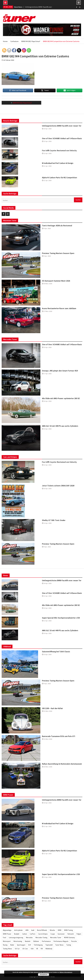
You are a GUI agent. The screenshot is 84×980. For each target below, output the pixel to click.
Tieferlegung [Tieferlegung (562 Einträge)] (38, 945)
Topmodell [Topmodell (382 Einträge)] (49, 945)
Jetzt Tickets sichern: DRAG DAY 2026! (58, 486)
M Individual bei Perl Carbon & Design (58, 163)
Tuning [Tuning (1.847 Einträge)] (69, 945)
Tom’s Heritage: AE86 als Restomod (57, 226)
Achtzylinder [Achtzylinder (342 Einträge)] (18, 930)
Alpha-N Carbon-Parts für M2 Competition (59, 178)
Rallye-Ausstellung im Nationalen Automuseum (62, 764)
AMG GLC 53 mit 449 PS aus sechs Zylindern (60, 426)
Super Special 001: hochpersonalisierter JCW (61, 618)
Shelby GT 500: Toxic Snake (54, 520)
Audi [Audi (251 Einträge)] (33, 930)
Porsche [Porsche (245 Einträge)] (74, 941)
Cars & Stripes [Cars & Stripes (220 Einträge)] (43, 934)
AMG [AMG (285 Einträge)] (27, 930)
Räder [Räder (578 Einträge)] (12, 945)
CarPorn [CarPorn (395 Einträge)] (33, 934)
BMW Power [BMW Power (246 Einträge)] (7, 934)
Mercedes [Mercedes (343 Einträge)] (29, 938)
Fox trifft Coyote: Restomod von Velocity (59, 151)
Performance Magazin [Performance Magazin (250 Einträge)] (61, 941)
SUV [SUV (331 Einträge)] (30, 945)
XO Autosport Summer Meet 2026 (56, 281)
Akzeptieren (44, 975)
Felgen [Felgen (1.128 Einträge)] (79, 934)
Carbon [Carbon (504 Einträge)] (25, 934)
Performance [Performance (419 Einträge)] (46, 941)
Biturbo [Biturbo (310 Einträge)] (52, 930)
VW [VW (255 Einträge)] (42, 949)
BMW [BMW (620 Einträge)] (60, 930)
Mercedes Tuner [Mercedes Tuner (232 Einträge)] (56, 938)
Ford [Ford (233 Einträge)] (4, 938)
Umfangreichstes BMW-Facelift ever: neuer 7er (62, 126)
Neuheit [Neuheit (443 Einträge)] (28, 941)
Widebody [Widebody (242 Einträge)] (49, 949)
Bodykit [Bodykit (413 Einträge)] (17, 934)
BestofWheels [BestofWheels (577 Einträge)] (42, 930)
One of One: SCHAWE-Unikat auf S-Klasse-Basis (62, 138)
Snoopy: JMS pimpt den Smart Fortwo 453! (60, 371)
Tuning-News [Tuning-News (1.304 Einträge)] (7, 949)
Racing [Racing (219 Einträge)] (5, 945)
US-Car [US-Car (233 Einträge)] (17, 949)
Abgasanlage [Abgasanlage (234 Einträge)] (7, 930)
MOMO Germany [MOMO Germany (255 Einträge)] (69, 938)
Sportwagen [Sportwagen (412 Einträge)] (21, 945)
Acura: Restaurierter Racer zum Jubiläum (59, 308)
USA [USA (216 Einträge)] (32, 949)
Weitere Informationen (66, 972)
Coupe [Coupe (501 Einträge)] (53, 934)
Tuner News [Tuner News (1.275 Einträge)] (59, 945)
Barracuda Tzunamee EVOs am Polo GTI (59, 736)
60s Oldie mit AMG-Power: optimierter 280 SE (61, 398)
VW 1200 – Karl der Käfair (52, 708)
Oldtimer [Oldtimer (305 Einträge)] (36, 941)
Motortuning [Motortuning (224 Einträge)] (18, 941)
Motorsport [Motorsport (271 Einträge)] (7, 941)
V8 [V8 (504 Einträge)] (37, 949)
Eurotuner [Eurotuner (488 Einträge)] (61, 934)
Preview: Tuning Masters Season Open (58, 253)
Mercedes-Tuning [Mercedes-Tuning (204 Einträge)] (41, 938)
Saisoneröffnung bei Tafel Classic (56, 652)
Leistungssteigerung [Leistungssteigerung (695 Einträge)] (16, 938)
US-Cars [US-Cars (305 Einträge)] (25, 949)
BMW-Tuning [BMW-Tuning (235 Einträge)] (68, 930)
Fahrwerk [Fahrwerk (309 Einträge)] (71, 934)
